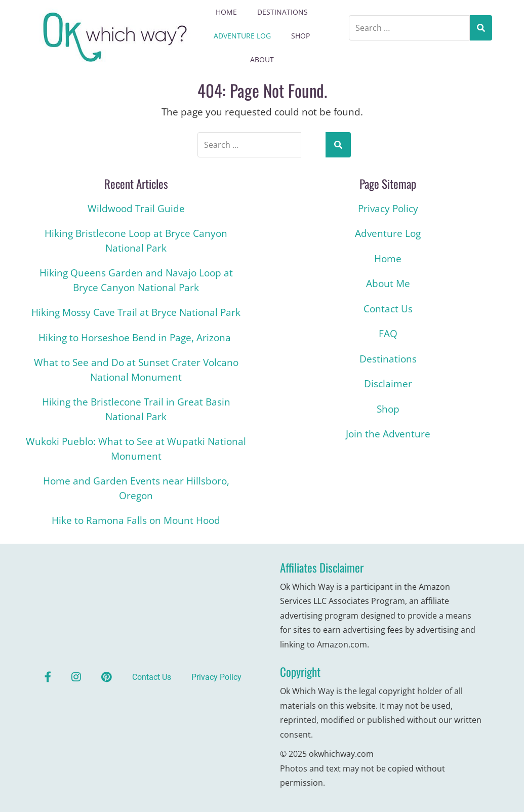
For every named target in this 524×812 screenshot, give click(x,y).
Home (226, 12)
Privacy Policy (388, 209)
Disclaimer (388, 384)
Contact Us (388, 309)
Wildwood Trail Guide (136, 209)
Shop (300, 36)
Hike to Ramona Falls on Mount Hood (136, 520)
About (262, 59)
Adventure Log (242, 36)
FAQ (388, 334)
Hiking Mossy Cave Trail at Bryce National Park (136, 312)
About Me (388, 283)
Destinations (283, 12)
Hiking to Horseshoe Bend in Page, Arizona (136, 338)
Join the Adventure (388, 434)
